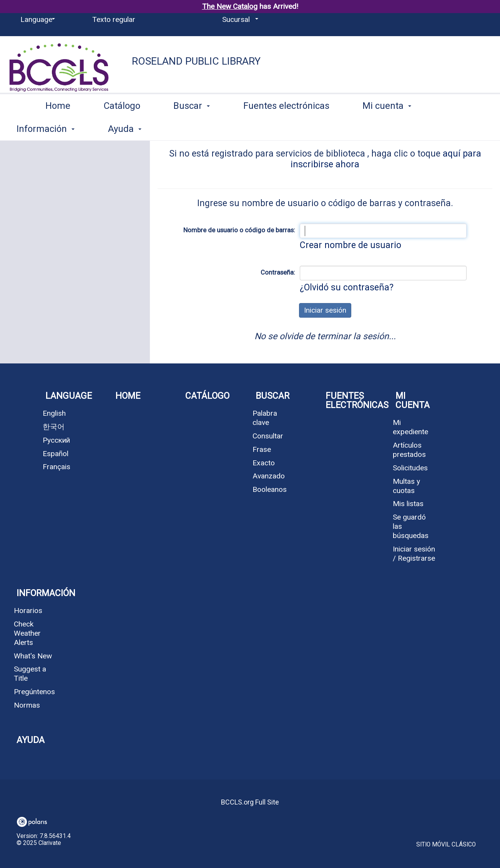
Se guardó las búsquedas (411, 526)
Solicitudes (410, 468)
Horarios (28, 611)
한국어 (54, 427)
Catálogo (122, 127)
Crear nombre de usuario (350, 245)
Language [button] (69, 396)
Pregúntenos (34, 692)
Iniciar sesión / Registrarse (414, 554)
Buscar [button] (192, 127)
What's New (33, 656)
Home (58, 127)
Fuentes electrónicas (286, 127)
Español (56, 454)
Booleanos (270, 489)
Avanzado (269, 476)
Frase (262, 449)
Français (56, 467)
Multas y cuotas (406, 486)
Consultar (268, 436)
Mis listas (408, 504)
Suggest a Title (30, 674)
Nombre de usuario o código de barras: (239, 230)
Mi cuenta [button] (387, 127)
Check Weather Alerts (27, 633)
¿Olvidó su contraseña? (347, 287)
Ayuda (31, 740)
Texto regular (114, 19)
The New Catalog (230, 6)
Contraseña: (278, 272)
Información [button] (43, 593)
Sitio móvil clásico (446, 845)
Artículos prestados (409, 450)
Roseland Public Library (196, 61)
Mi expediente (410, 427)
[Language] (36, 20)
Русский (56, 440)
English (54, 413)
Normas (27, 705)
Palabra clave (265, 418)
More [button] (462, 129)
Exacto (264, 463)
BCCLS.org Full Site (250, 802)
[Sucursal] (239, 20)
